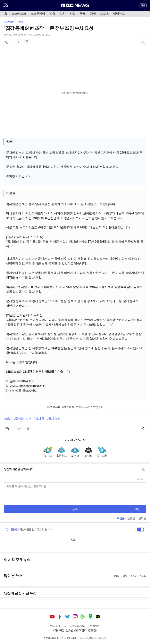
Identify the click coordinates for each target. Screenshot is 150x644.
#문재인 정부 (23, 419)
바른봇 (11, 529)
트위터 (67, 617)
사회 (72, 14)
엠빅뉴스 (119, 14)
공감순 (131, 518)
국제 (83, 14)
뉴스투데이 (38, 14)
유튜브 (52, 617)
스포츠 (104, 14)
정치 (62, 14)
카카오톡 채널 (98, 617)
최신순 (121, 518)
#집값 (8, 419)
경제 (93, 14)
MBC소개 (55, 626)
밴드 (83, 617)
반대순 (142, 518)
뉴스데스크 (19, 14)
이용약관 (95, 626)
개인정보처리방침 (75, 626)
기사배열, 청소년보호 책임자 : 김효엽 (75, 630)
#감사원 (39, 419)
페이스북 (60, 617)
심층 (52, 14)
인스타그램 (75, 617)
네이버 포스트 (90, 617)
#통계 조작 (54, 419)
